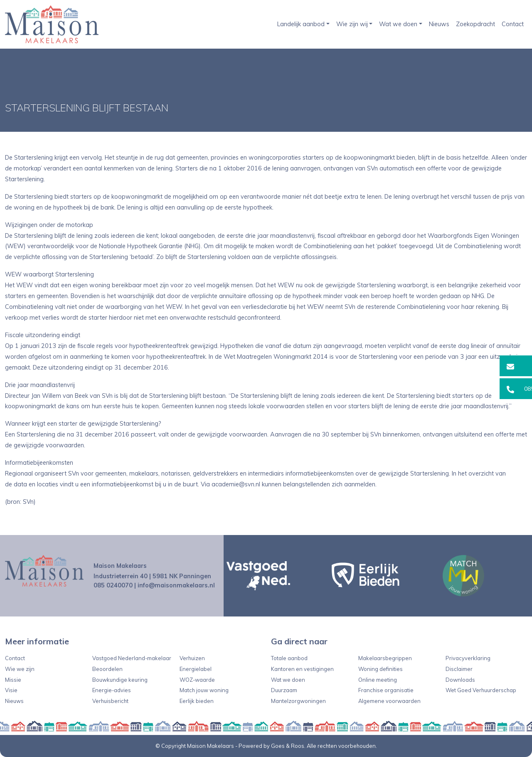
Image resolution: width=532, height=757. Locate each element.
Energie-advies (112, 690)
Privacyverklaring (468, 658)
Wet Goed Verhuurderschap (481, 690)
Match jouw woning (204, 690)
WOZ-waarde (197, 680)
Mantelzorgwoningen (298, 701)
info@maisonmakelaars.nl (176, 585)
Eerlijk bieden (197, 701)
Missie (13, 680)
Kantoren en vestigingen (302, 669)
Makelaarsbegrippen (385, 658)
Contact (513, 24)
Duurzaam (284, 690)
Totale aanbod (289, 658)
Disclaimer (459, 669)
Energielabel (196, 669)
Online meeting (378, 680)
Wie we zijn (20, 669)
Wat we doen (398, 24)
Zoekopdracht (475, 24)
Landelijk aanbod (301, 24)
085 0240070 (113, 585)
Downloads (460, 680)
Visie (11, 690)
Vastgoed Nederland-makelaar (132, 658)
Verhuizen (192, 658)
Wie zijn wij (352, 24)
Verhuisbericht (110, 701)
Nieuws (439, 24)
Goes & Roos (288, 746)
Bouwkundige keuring (120, 680)
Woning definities (381, 669)
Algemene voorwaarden (389, 701)
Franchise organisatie (386, 690)
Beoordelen (107, 669)
